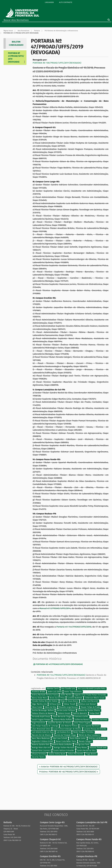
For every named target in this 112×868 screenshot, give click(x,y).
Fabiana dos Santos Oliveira (89, 710)
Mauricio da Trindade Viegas (65, 735)
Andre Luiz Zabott (55, 692)
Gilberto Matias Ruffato (63, 720)
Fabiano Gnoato (64, 714)
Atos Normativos (23, 31)
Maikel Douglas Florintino (83, 732)
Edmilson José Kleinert (87, 704)
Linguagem (49, 2)
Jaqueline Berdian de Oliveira (60, 723)
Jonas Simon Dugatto (82, 723)
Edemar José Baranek (89, 701)
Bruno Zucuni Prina (57, 698)
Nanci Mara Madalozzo (41, 738)
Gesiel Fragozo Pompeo (41, 720)
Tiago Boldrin (91, 754)
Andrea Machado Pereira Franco (45, 695)
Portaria (37, 31)
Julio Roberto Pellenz (69, 726)
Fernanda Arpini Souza (41, 717)
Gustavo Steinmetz (100, 720)
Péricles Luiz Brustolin (97, 738)
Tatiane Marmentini (76, 754)
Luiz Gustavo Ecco (64, 732)
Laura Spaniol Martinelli (90, 726)
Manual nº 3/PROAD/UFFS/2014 (55, 608)
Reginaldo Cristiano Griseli (43, 742)
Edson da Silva (51, 707)
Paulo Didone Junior (78, 738)
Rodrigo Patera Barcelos (42, 748)
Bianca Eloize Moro (39, 698)
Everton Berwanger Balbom (43, 710)
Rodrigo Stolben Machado (64, 748)
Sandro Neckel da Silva (86, 751)
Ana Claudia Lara (68, 689)
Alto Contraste (66, 2)
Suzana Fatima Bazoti (57, 754)
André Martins (66, 695)
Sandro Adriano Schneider (64, 751)
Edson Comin (37, 707)
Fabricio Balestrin (80, 714)
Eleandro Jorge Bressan (69, 707)
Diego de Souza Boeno (69, 701)
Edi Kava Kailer (55, 704)
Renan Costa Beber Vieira (66, 742)
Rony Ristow (82, 748)
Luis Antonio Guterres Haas (43, 732)
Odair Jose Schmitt (60, 738)
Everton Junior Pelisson (66, 710)
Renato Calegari (85, 742)
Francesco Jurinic (81, 717)
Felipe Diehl (95, 714)
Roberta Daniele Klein (41, 745)
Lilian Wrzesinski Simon (41, 729)
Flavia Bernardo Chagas (62, 717)
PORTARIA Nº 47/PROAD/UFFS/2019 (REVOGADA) (16, 58)
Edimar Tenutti (70, 704)
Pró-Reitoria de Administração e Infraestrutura (61, 31)
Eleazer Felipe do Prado (90, 707)
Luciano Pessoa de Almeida (95, 729)
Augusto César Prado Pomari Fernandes (90, 695)
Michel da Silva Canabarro (89, 735)
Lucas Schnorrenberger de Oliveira (67, 729)
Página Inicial (8, 31)
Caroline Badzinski (75, 698)
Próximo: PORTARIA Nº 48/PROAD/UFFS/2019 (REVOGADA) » (69, 772)
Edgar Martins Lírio (39, 704)
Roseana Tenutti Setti (98, 748)
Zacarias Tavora (38, 757)
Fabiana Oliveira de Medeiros (44, 714)
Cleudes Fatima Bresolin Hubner (45, 701)
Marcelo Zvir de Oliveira (41, 735)
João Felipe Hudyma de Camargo (45, 726)
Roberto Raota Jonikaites (62, 745)
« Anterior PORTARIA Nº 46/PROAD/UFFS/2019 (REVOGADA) (68, 767)
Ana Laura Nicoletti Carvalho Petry (92, 689)
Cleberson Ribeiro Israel (95, 698)
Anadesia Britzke (39, 692)
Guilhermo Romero (82, 720)
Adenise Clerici (53, 689)
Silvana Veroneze (39, 754)
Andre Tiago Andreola (73, 692)
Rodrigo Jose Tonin (82, 745)
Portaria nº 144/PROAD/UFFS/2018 (74, 627)
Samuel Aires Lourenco (41, 751)
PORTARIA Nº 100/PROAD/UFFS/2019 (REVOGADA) (57, 63)
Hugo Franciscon (39, 723)
